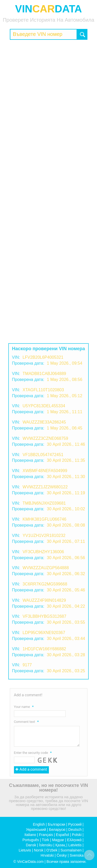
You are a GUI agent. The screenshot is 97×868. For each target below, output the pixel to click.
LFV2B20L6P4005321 (43, 357)
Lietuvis (25, 850)
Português (31, 840)
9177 (27, 665)
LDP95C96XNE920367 (44, 633)
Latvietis (75, 845)
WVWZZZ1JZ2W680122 (45, 487)
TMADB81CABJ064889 (44, 374)
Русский (75, 824)
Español (62, 835)
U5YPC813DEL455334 (44, 406)
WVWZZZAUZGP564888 (46, 568)
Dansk (31, 845)
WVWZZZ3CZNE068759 (45, 438)
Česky (62, 855)
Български (57, 824)
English (39, 824)
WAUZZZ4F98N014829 (44, 600)
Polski (77, 835)
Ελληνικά (74, 840)
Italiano (30, 835)
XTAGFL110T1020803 (43, 390)
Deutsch (75, 830)
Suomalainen (71, 850)
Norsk (39, 850)
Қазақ (60, 845)
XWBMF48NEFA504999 (45, 471)
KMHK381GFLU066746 (44, 519)
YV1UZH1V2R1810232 (44, 535)
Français (46, 835)
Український (36, 830)
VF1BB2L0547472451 (43, 455)
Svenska (77, 855)
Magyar (58, 840)
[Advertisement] (48, 93)
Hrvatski (47, 855)
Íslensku (46, 845)
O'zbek (52, 850)
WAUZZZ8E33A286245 (44, 422)
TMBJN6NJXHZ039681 (44, 503)
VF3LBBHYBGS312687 (44, 616)
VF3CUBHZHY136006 (43, 552)
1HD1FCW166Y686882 (44, 649)
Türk (46, 840)
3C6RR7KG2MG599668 (45, 584)
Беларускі (57, 830)
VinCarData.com (30, 862)
